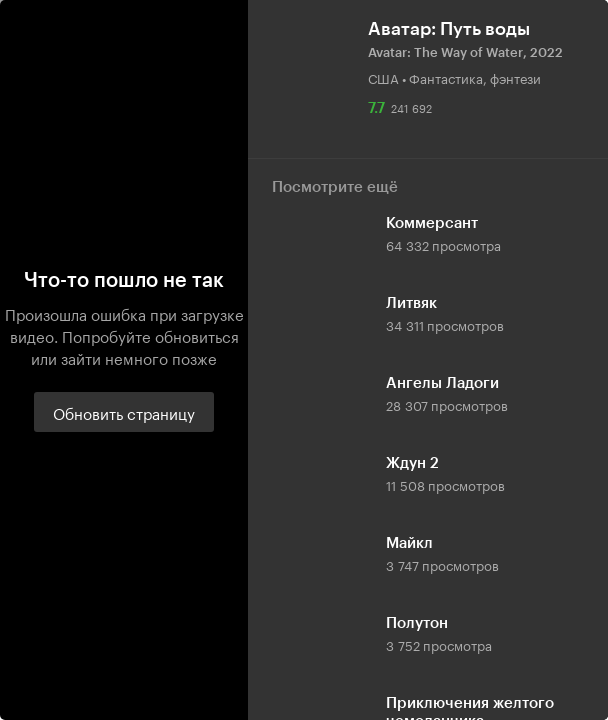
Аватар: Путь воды (449, 29)
